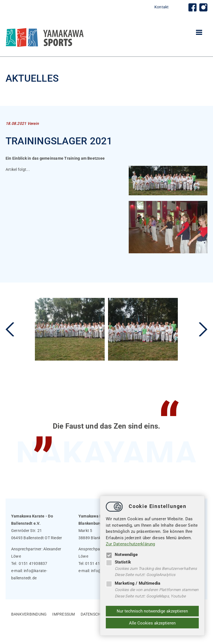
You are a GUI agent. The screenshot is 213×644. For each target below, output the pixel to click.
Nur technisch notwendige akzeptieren (152, 611)
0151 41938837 (33, 563)
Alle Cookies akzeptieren (152, 623)
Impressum (64, 614)
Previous (10, 329)
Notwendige (122, 554)
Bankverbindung (29, 614)
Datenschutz (94, 614)
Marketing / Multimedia (133, 583)
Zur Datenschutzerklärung (131, 544)
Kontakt (162, 7)
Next (203, 329)
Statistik (118, 562)
